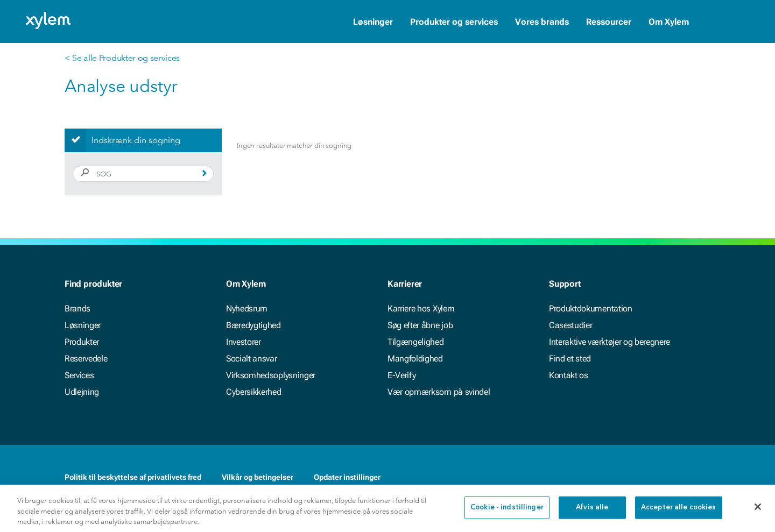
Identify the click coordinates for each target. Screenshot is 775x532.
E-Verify (401, 375)
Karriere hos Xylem (421, 308)
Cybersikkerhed (254, 392)
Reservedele (86, 359)
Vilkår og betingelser (258, 477)
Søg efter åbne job (420, 325)
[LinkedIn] (682, 477)
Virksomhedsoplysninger (271, 375)
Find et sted (570, 359)
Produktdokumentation (591, 308)
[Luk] (758, 514)
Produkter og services (454, 22)
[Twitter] (704, 477)
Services (79, 375)
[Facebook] (661, 477)
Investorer (244, 342)
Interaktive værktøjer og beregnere (610, 342)
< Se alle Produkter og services (122, 58)
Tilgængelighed (416, 342)
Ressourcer (609, 22)
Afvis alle (592, 515)
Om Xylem (669, 22)
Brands (77, 308)
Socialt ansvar (252, 359)
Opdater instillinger (347, 477)
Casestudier (570, 325)
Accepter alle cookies (679, 515)
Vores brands (542, 22)
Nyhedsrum (247, 308)
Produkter (82, 342)
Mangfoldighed (415, 359)
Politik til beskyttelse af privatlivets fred (133, 477)
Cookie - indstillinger (507, 515)
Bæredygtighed (253, 325)
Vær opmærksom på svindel (439, 392)
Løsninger (373, 22)
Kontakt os (569, 375)
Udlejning (82, 392)
